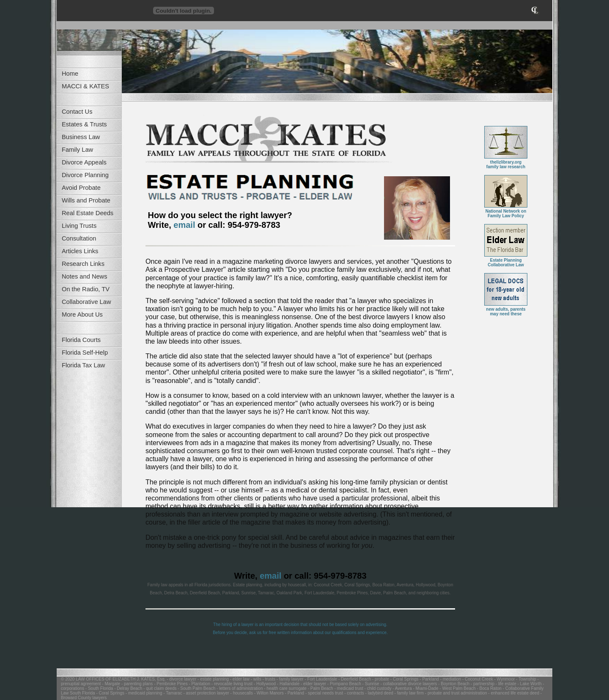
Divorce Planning (85, 175)
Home (70, 74)
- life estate (505, 684)
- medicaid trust (348, 688)
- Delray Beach (128, 688)
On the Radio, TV (86, 289)
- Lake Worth (529, 684)
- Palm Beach (320, 688)
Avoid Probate (81, 188)
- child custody (377, 688)
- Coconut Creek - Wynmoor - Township (499, 679)
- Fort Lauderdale (321, 679)
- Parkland (429, 679)
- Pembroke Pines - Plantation (181, 684)
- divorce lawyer (181, 679)
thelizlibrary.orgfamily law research (506, 163)
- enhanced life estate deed (513, 693)
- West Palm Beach (457, 688)
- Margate (111, 684)
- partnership (482, 684)
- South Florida (99, 688)
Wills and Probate (86, 200)
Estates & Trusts (84, 124)
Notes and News (85, 276)
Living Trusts (79, 226)
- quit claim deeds (159, 688)
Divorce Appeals (84, 162)
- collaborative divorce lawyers (408, 684)
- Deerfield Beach (354, 679)
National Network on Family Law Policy (506, 212)
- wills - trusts (262, 679)
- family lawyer (289, 679)
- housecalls (241, 693)
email (184, 225)
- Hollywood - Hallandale (276, 684)
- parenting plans (136, 684)
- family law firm (409, 693)
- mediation (450, 679)
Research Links (83, 264)
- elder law (239, 679)
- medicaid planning (143, 693)
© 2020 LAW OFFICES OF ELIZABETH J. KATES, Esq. (113, 679)
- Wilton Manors (268, 693)
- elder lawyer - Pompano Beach (330, 684)
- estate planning (213, 679)
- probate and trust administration (455, 693)
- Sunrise (370, 684)
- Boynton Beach (453, 684)
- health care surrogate (284, 688)
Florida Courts (81, 340)
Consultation (79, 238)
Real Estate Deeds (88, 213)
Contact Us (77, 112)
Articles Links (80, 251)
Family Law (77, 150)
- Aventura (402, 688)
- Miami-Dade (425, 688)
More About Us (82, 314)
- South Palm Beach (196, 688)
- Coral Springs (404, 679)
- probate (380, 679)
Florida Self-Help (85, 353)
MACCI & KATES (85, 86)
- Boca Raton (489, 688)
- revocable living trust (231, 684)
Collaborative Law (86, 302)
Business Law (81, 137)
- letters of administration (239, 688)
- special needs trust (324, 693)
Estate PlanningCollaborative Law (506, 261)
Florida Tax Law (83, 365)
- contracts (353, 693)
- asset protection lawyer (206, 693)
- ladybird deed (379, 693)
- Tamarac (172, 693)
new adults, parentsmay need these (506, 310)
